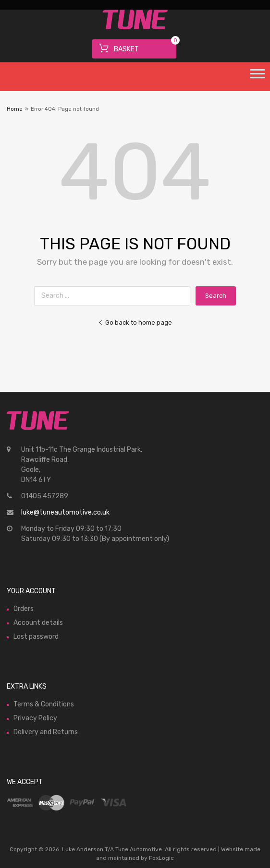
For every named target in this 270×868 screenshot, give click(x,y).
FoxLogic (161, 858)
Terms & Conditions (44, 704)
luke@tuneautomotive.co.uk (65, 512)
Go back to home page (135, 323)
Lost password (36, 637)
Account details (38, 623)
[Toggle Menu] (258, 77)
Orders (24, 609)
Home (15, 109)
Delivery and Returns (46, 732)
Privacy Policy (35, 718)
